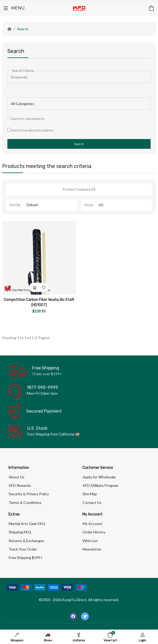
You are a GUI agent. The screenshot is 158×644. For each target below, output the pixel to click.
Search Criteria (23, 71)
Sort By (15, 205)
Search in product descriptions (31, 130)
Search (23, 29)
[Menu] (14, 8)
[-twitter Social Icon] (85, 616)
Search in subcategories (26, 118)
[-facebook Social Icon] (73, 616)
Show (89, 205)
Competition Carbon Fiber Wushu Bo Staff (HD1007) (39, 302)
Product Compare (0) (79, 189)
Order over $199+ (47, 374)
